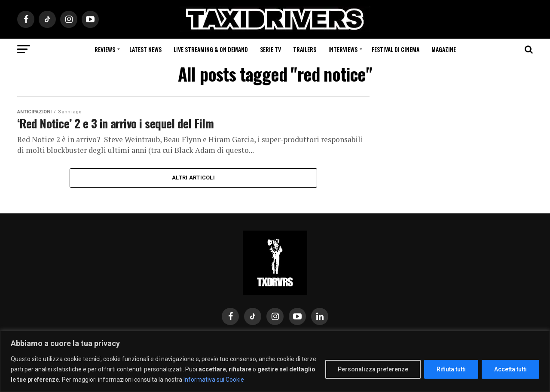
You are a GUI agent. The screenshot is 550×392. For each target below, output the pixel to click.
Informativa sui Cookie (214, 380)
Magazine (444, 49)
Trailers (305, 49)
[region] (275, 361)
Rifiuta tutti (451, 369)
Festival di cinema (396, 49)
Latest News (145, 49)
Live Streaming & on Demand (211, 49)
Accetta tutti (510, 369)
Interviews (343, 49)
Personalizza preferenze (373, 369)
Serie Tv (270, 49)
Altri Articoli (193, 178)
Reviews (105, 49)
